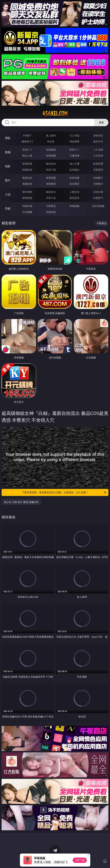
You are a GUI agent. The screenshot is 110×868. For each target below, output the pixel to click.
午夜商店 (51, 206)
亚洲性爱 (27, 164)
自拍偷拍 (51, 150)
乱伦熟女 (74, 170)
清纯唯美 (51, 184)
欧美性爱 (98, 164)
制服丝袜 (27, 170)
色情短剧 (51, 212)
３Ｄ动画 (98, 150)
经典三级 (51, 170)
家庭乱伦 (51, 192)
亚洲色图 (51, 178)
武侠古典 (98, 192)
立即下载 (80, 860)
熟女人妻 (27, 156)
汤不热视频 (98, 206)
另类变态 (98, 170)
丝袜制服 (51, 156)
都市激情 (27, 192)
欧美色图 (74, 178)
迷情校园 (27, 198)
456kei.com (55, 114)
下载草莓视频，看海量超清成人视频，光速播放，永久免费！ (64, 492)
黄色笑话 (74, 198)
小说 (8, 194)
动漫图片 (98, 178)
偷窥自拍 (27, 178)
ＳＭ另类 (98, 156)
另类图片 (98, 184)
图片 (8, 180)
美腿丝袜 (27, 184)
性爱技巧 (98, 198)
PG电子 (27, 135)
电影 (8, 166)
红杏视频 (27, 212)
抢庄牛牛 (98, 141)
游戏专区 (98, 135)
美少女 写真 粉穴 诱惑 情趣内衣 (21, 502)
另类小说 (51, 198)
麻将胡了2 (27, 141)
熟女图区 (74, 184)
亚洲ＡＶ (27, 150)
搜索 (101, 122)
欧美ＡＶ (74, 150)
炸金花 (51, 141)
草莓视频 (74, 206)
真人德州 (51, 135)
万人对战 (74, 135)
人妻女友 (74, 192)
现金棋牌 (74, 141)
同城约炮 (27, 206)
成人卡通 (74, 164)
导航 (8, 208)
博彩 (8, 138)
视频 (8, 152)
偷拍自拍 (51, 164)
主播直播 (74, 156)
